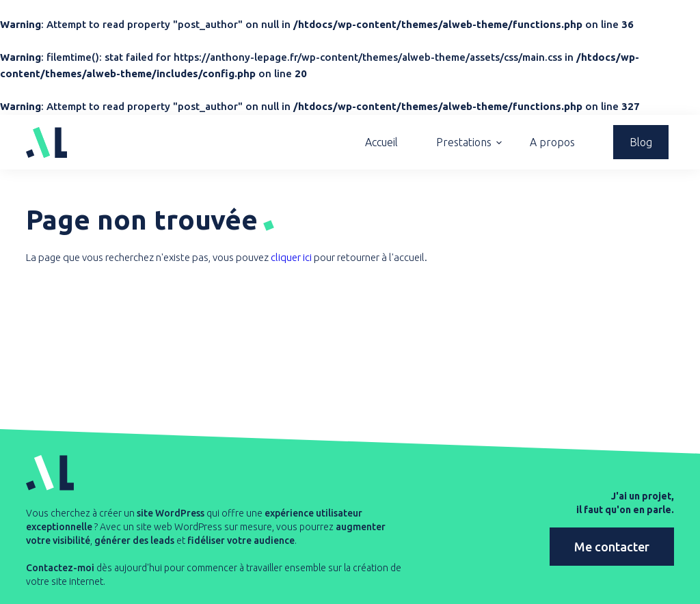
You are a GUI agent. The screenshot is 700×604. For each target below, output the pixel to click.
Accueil (381, 142)
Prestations (464, 142)
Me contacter (612, 547)
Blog (641, 142)
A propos (552, 142)
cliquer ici (291, 257)
